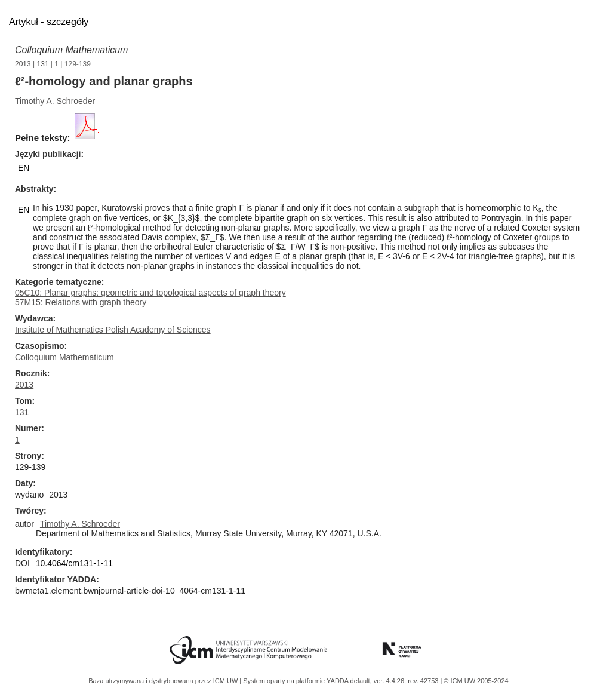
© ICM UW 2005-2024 (476, 681)
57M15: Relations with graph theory (81, 302)
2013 (23, 64)
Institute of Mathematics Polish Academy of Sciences (113, 330)
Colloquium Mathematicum (71, 50)
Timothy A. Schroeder (55, 101)
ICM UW (227, 681)
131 (43, 64)
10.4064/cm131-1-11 (74, 563)
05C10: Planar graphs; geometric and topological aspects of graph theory (150, 293)
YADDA (338, 681)
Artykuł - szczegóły (49, 22)
